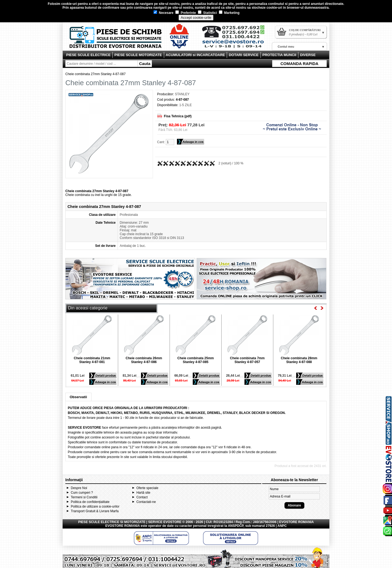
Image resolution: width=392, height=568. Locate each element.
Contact (142, 497)
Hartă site (143, 493)
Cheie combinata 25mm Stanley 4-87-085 (195, 360)
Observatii (78, 397)
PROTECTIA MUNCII (279, 55)
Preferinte (186, 13)
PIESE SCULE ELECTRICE (88, 55)
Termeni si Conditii (84, 497)
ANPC (282, 526)
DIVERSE (308, 55)
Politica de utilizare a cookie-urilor (95, 506)
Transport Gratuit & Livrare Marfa (95, 511)
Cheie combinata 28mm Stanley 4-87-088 (299, 360)
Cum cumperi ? (82, 493)
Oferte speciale (147, 488)
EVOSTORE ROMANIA (123, 526)
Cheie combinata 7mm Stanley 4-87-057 (247, 360)
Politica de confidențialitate (90, 502)
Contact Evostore (236, 39)
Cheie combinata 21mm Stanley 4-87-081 (92, 360)
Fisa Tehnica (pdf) (178, 116)
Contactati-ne (146, 502)
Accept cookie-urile (196, 18)
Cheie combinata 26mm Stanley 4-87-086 (144, 360)
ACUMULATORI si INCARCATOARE (195, 55)
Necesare (163, 13)
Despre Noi (79, 488)
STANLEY (182, 94)
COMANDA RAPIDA (299, 64)
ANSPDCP (236, 526)
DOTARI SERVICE (244, 55)
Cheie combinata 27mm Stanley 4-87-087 (95, 74)
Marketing (229, 13)
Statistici (207, 13)
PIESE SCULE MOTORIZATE (138, 55)
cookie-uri (69, 4)
